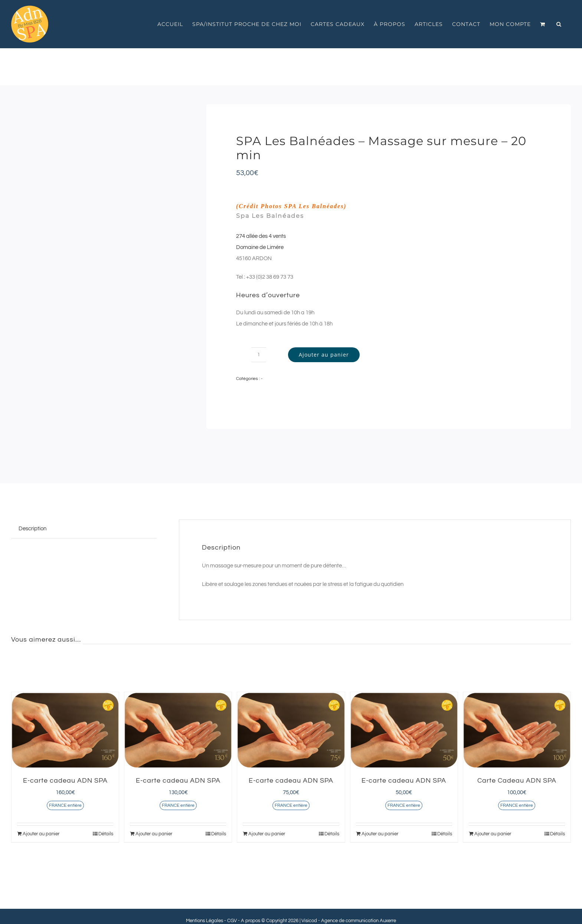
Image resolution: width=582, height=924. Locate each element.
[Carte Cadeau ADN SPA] (517, 730)
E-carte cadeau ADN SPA (65, 781)
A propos (251, 921)
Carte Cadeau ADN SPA (517, 781)
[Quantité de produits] (259, 355)
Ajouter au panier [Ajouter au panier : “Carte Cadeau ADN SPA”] (493, 834)
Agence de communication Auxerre (359, 921)
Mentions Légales (205, 921)
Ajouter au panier (324, 355)
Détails (106, 834)
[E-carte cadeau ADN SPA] (65, 730)
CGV (232, 921)
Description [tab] (32, 529)
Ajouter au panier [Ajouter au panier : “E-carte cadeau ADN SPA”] (41, 834)
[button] (559, 24)
